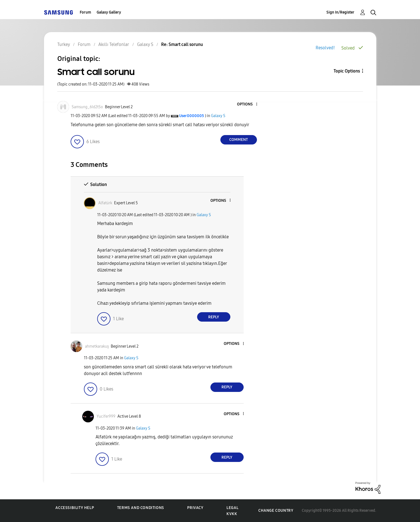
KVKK (232, 514)
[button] (247, 104)
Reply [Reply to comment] (214, 317)
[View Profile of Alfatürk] (105, 203)
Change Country (276, 511)
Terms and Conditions (141, 508)
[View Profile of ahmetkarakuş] (97, 346)
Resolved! (325, 48)
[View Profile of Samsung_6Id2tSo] (87, 107)
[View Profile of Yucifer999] (106, 416)
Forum (85, 12)
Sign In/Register (340, 12)
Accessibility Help (75, 508)
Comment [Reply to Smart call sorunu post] (239, 140)
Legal (232, 508)
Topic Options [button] (347, 71)
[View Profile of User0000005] (192, 116)
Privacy (195, 508)
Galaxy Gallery (109, 12)
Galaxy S (218, 116)
